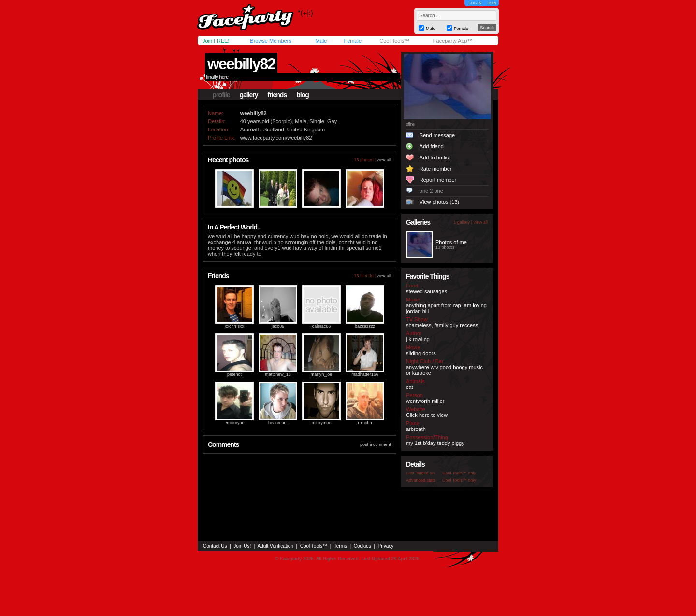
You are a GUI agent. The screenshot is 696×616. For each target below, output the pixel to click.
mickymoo (322, 423)
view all (384, 160)
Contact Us (215, 546)
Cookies (362, 546)
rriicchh (365, 423)
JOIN (492, 3)
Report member (438, 180)
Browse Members (271, 41)
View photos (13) (439, 202)
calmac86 (322, 326)
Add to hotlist (435, 158)
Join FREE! (216, 41)
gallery (248, 95)
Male (321, 41)
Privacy (386, 546)
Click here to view (427, 415)
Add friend (432, 146)
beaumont (278, 423)
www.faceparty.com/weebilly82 (276, 138)
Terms (341, 546)
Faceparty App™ (453, 41)
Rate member (436, 169)
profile (221, 95)
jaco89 (278, 326)
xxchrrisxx (234, 326)
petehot (234, 374)
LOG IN (475, 3)
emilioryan (234, 423)
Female (353, 41)
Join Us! (242, 546)
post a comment (376, 444)
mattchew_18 (278, 374)
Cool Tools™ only (459, 473)
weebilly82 (241, 64)
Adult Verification (275, 546)
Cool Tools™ (394, 41)
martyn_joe (322, 374)
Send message (437, 135)
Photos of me (451, 242)
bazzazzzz (365, 326)
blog (303, 95)
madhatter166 (365, 374)
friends (277, 95)
